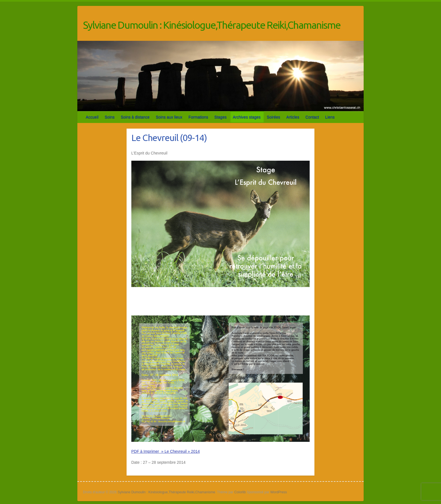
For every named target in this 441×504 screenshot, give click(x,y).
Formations (198, 117)
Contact (312, 117)
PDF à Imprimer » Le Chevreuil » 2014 (166, 451)
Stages (220, 117)
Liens (330, 117)
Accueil (92, 117)
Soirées (274, 117)
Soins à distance (135, 117)
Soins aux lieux (169, 117)
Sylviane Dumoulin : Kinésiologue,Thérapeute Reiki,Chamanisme (212, 25)
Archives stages (247, 117)
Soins (110, 117)
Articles (293, 117)
